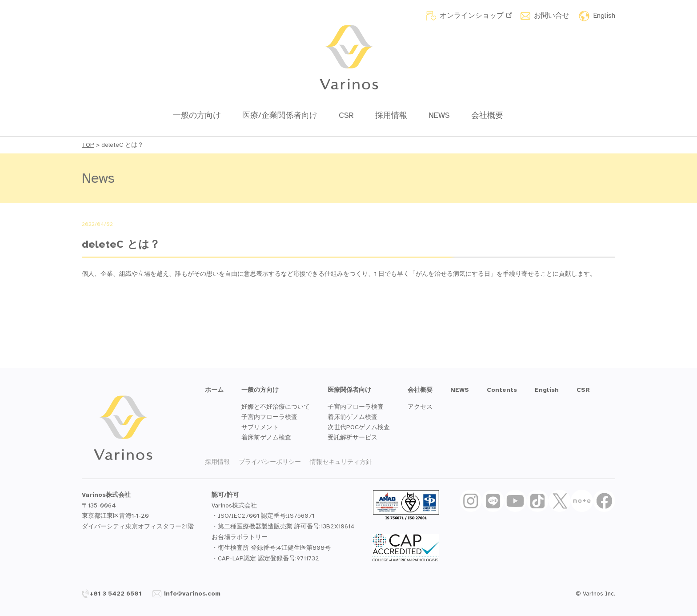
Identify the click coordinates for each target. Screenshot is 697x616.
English (604, 16)
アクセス (420, 407)
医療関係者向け (349, 390)
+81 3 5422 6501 (112, 594)
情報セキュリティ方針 (341, 462)
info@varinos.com (186, 594)
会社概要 (487, 115)
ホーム (214, 390)
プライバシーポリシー (270, 462)
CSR (346, 115)
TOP (88, 145)
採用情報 (391, 115)
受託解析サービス (353, 437)
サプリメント (260, 427)
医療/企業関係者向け (280, 115)
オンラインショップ (476, 16)
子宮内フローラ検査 (269, 417)
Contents (502, 390)
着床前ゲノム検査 (266, 437)
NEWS (439, 115)
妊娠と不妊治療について (276, 407)
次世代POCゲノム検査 (359, 427)
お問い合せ (552, 16)
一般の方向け (197, 115)
